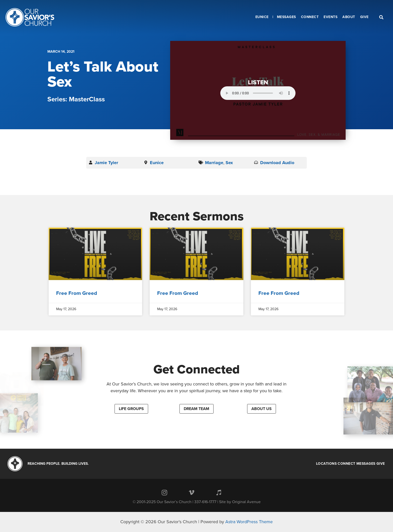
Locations (326, 464)
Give (381, 464)
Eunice (157, 163)
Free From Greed (77, 293)
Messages (366, 464)
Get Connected (197, 369)
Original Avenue (246, 502)
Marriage (214, 163)
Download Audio (277, 163)
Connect (347, 464)
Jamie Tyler (106, 163)
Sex (229, 163)
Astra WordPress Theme (249, 522)
